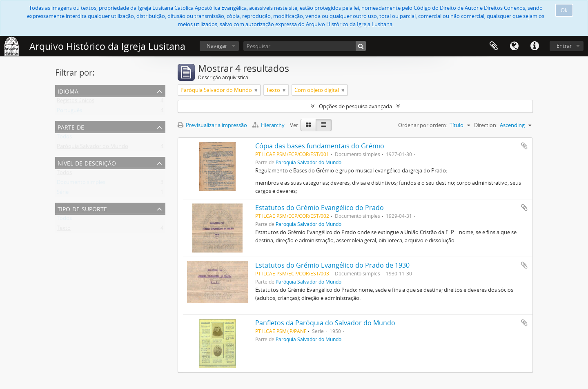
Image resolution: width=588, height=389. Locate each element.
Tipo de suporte (82, 208)
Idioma (514, 46)
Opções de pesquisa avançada (355, 106)
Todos (64, 138)
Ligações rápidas (535, 46)
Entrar (564, 46)
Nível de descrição (87, 162)
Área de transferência (494, 46)
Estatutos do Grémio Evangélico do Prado (320, 208)
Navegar (217, 46)
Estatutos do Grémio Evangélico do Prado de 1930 (332, 265)
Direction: (486, 125)
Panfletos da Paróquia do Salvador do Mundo (325, 323)
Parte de (71, 126)
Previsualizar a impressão (212, 125)
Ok (564, 10)
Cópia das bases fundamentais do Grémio (320, 146)
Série (63, 194)
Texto (64, 230)
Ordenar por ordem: (423, 125)
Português (69, 112)
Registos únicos (76, 102)
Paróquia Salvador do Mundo (92, 148)
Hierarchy (269, 125)
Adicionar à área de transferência (524, 146)
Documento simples (81, 184)
